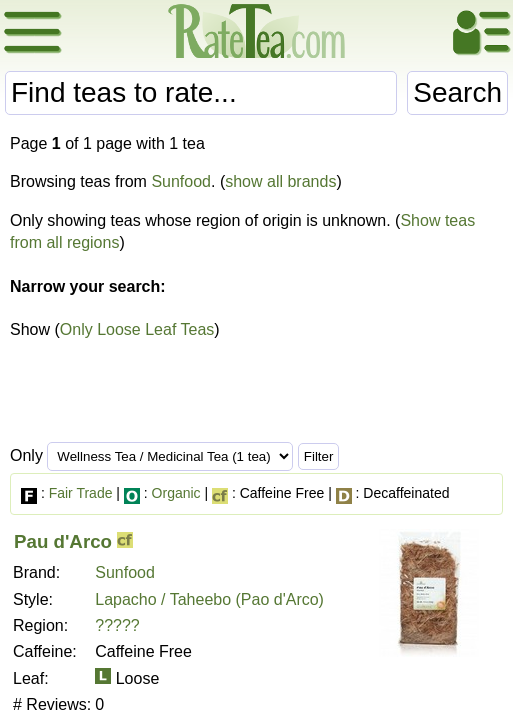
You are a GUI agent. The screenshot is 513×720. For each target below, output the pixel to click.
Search (457, 92)
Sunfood (181, 181)
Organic (176, 493)
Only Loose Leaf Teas (137, 329)
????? (117, 625)
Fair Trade (81, 493)
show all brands (280, 181)
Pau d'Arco (63, 541)
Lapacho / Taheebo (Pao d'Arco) (209, 599)
